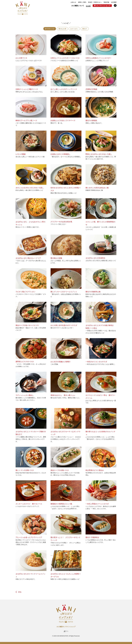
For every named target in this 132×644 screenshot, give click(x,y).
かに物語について (78, 6)
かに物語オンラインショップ (66, 627)
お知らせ (73, 2)
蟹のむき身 (62, 29)
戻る (20, 592)
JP (65, 631)
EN (67, 631)
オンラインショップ (103, 6)
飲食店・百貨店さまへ (95, 2)
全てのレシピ (50, 29)
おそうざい (74, 29)
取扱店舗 (106, 2)
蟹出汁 (85, 29)
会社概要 (114, 2)
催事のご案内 (82, 2)
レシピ (88, 6)
